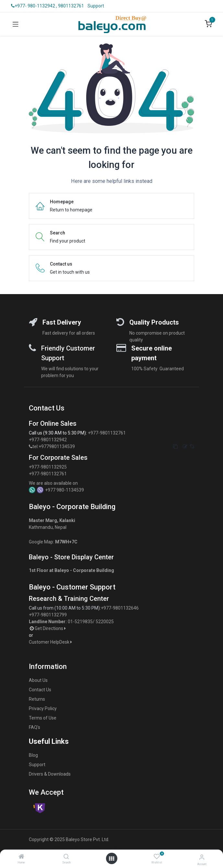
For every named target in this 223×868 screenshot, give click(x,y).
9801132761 (71, 6)
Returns (37, 699)
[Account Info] (202, 857)
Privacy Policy (43, 708)
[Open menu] (111, 859)
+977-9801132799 (48, 615)
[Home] (21, 857)
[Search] (66, 857)
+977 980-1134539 (65, 490)
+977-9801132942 (48, 440)
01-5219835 (80, 622)
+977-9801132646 (120, 608)
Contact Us (40, 690)
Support (96, 6)
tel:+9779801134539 (54, 446)
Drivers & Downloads (50, 774)
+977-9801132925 (48, 467)
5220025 (105, 622)
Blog (33, 755)
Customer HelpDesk (51, 642)
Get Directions (51, 628)
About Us (38, 680)
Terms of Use (43, 718)
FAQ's (35, 727)
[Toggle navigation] (16, 24)
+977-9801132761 (107, 433)
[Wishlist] (157, 857)
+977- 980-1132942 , (34, 6)
